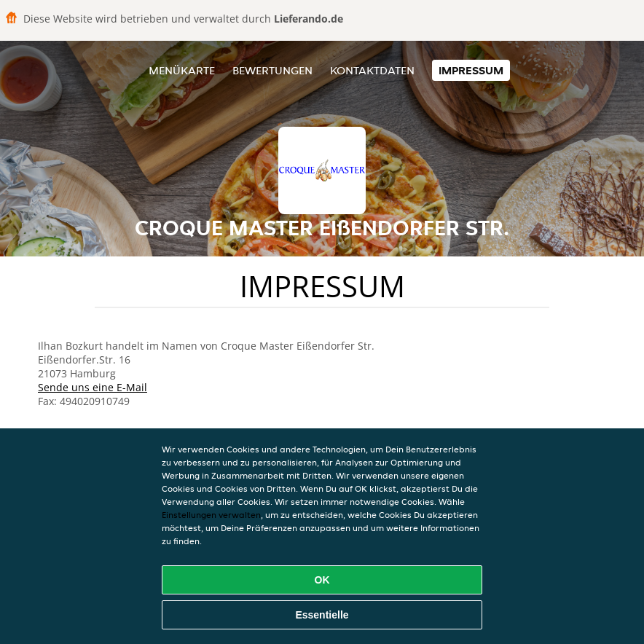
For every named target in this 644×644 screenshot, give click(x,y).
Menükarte (182, 70)
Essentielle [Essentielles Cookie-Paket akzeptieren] (322, 615)
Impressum (471, 70)
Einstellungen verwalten (211, 515)
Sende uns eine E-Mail (93, 387)
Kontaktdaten (372, 70)
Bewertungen (272, 70)
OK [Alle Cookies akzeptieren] (322, 580)
